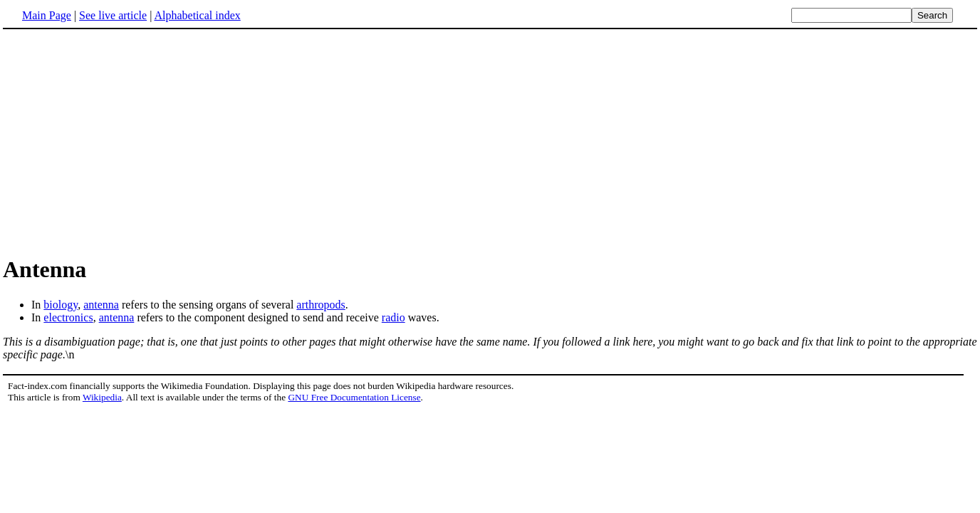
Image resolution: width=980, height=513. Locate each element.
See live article (113, 15)
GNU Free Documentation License (354, 397)
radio (393, 317)
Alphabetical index (197, 15)
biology (61, 305)
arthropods (320, 305)
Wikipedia (102, 397)
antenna (101, 305)
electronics (68, 317)
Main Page (47, 15)
